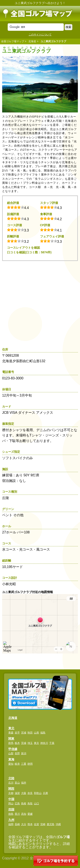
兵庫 (45, 793)
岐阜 (17, 764)
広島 (17, 803)
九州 (11, 820)
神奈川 (44, 743)
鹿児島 (51, 824)
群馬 (11, 743)
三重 (24, 764)
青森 (11, 733)
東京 (36, 743)
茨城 (24, 743)
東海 (11, 759)
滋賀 (17, 793)
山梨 (11, 753)
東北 (11, 728)
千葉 (52, 743)
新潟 (24, 753)
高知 (24, 814)
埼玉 (30, 743)
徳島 (11, 814)
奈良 (30, 793)
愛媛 (30, 814)
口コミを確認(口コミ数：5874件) (29, 252)
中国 (11, 799)
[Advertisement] (40, 303)
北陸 (11, 778)
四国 (11, 809)
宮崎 (43, 824)
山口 (36, 803)
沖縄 (58, 824)
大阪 (24, 793)
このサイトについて (40, 35)
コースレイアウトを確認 (23, 248)
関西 (11, 789)
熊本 (30, 824)
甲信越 (13, 749)
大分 (24, 824)
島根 (24, 803)
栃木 (17, 743)
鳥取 (30, 803)
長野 (17, 753)
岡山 (11, 803)
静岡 (30, 764)
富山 (17, 783)
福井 (24, 783)
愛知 (11, 764)
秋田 (30, 733)
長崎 (17, 824)
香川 (17, 814)
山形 (36, 733)
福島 (43, 733)
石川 (11, 783)
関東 (11, 739)
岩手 (17, 733)
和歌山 (38, 793)
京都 (11, 793)
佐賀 (36, 824)
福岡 (11, 824)
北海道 (32, 41)
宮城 (24, 733)
